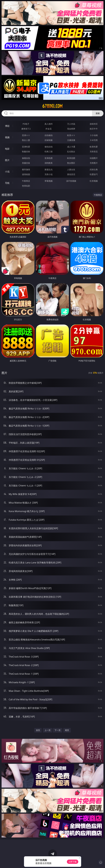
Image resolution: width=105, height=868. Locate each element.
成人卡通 (71, 147)
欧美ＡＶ (71, 135)
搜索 (98, 113)
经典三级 (49, 152)
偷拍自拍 (49, 147)
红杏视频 (94, 181)
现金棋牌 (71, 129)
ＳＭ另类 (94, 140)
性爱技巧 (94, 174)
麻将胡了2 (26, 129)
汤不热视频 (71, 181)
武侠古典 (94, 169)
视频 (7, 137)
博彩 (7, 126)
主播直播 (71, 140)
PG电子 (26, 124)
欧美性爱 (94, 147)
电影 (7, 149)
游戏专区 (94, 124)
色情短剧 (26, 186)
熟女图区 (71, 163)
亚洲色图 (49, 158)
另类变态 (94, 152)
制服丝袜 (26, 152)
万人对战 (71, 124)
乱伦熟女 (71, 152)
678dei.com (52, 106)
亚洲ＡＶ (26, 135)
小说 (7, 172)
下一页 (58, 730)
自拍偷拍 (49, 135)
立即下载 (73, 862)
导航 (7, 183)
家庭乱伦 (49, 169)
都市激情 (26, 169)
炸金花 (49, 129)
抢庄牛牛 (94, 129)
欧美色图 (71, 158)
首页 (38, 730)
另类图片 (94, 163)
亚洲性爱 (26, 147)
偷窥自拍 (26, 158)
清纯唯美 (49, 163)
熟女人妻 (26, 140)
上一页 (48, 730)
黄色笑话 (71, 174)
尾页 (67, 730)
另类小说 (49, 174)
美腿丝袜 (26, 163)
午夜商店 (26, 181)
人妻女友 (71, 169)
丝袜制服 (49, 140)
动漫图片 (94, 158)
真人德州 (49, 124)
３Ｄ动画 (94, 135)
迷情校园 (26, 174)
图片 (7, 160)
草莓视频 (49, 181)
